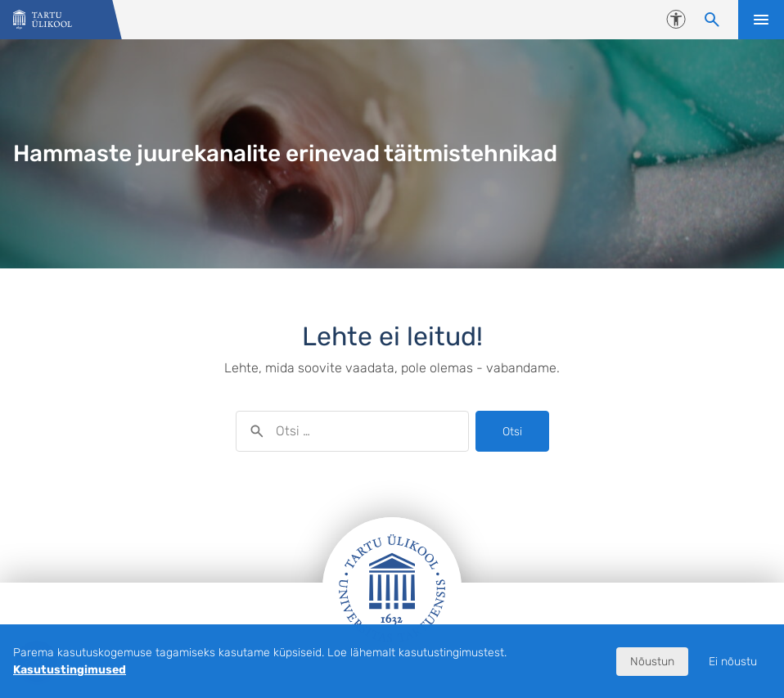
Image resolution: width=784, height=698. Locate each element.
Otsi (512, 432)
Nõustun (652, 662)
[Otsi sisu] (712, 20)
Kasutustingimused (70, 670)
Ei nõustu (733, 662)
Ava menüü (761, 20)
